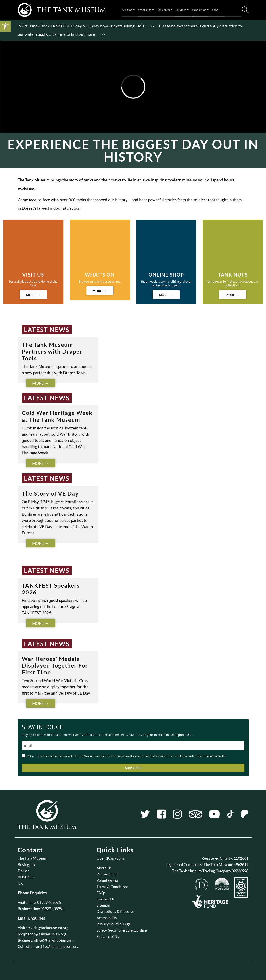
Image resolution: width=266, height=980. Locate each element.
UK (20, 883)
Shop (215, 10)
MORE (31, 295)
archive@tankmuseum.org (57, 946)
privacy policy (218, 756)
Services (181, 10)
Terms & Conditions (113, 887)
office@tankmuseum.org (54, 940)
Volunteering (107, 880)
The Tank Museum (32, 858)
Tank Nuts (164, 10)
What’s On (145, 10)
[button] (5, 26)
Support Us (199, 10)
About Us (104, 868)
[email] (133, 746)
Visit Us (127, 10)
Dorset (23, 871)
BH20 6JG (26, 877)
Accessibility (107, 918)
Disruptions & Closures (115, 911)
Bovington (26, 864)
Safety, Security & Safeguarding (122, 930)
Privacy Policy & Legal (114, 924)
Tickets (235, 10)
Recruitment (107, 874)
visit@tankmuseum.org (49, 928)
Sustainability (108, 936)
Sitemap (103, 905)
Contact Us (106, 899)
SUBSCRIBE (133, 768)
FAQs (101, 893)
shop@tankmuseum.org (47, 934)
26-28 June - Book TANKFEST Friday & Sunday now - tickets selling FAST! (82, 26)
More (38, 383)
